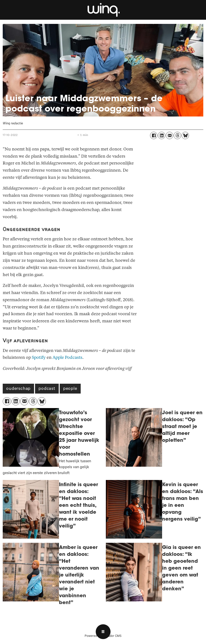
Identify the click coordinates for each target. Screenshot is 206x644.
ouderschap (18, 389)
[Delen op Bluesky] (185, 135)
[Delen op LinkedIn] (162, 135)
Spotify (39, 357)
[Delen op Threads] (177, 135)
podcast (47, 389)
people (70, 389)
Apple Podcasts (67, 357)
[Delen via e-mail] (169, 135)
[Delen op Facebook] (154, 135)
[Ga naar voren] (103, 10)
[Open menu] (103, 632)
